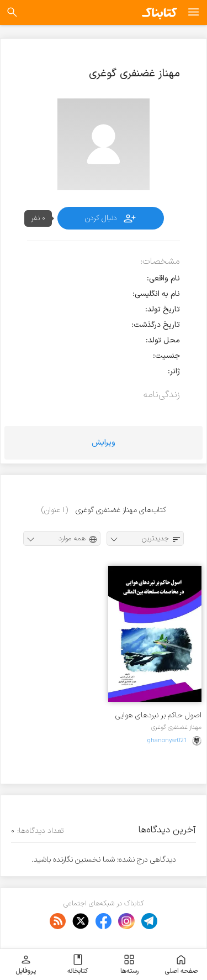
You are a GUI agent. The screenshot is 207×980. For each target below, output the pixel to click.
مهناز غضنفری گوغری (176, 727)
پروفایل (26, 965)
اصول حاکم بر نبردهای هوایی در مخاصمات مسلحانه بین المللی (158, 715)
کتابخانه (78, 965)
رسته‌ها (129, 965)
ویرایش (104, 443)
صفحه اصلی (181, 965)
